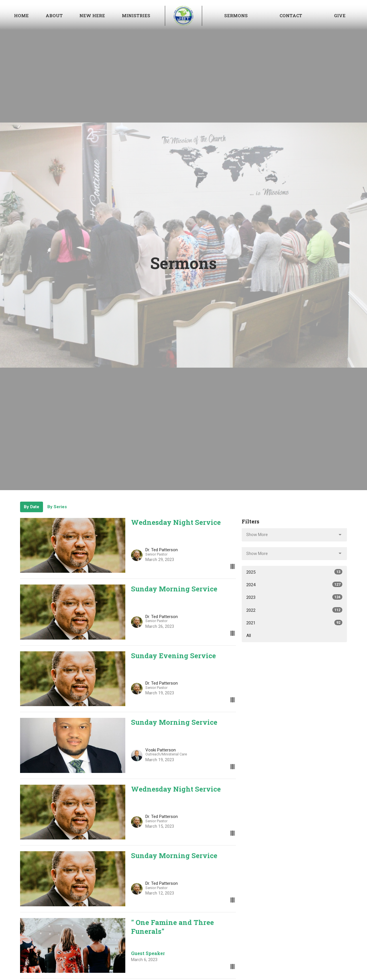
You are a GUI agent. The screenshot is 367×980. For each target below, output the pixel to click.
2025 (294, 572)
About (54, 15)
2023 (294, 597)
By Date (32, 507)
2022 (294, 610)
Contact (291, 15)
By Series (57, 507)
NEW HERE (92, 15)
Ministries (136, 15)
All (249, 636)
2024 (294, 585)
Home (21, 15)
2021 (294, 623)
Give (340, 15)
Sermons (236, 15)
